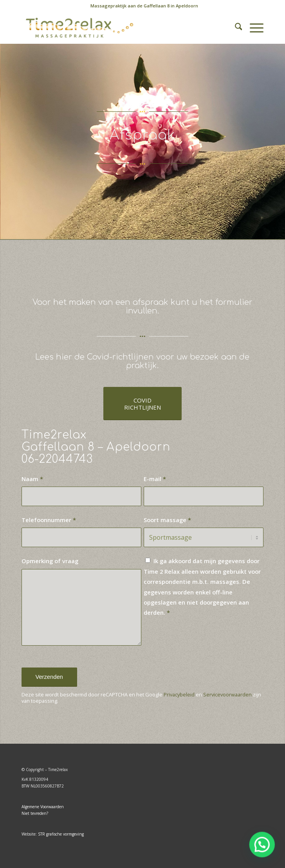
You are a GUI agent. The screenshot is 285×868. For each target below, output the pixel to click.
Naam (32, 479)
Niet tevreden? (35, 813)
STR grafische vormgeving (61, 834)
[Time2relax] (118, 28)
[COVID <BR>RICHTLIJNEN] (142, 404)
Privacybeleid (179, 694)
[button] (263, 847)
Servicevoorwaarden (227, 694)
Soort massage (167, 520)
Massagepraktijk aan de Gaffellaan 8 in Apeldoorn (144, 6)
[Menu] (253, 28)
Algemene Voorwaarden (43, 807)
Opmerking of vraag (50, 561)
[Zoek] (235, 28)
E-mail (155, 479)
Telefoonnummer (49, 520)
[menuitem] (144, 6)
